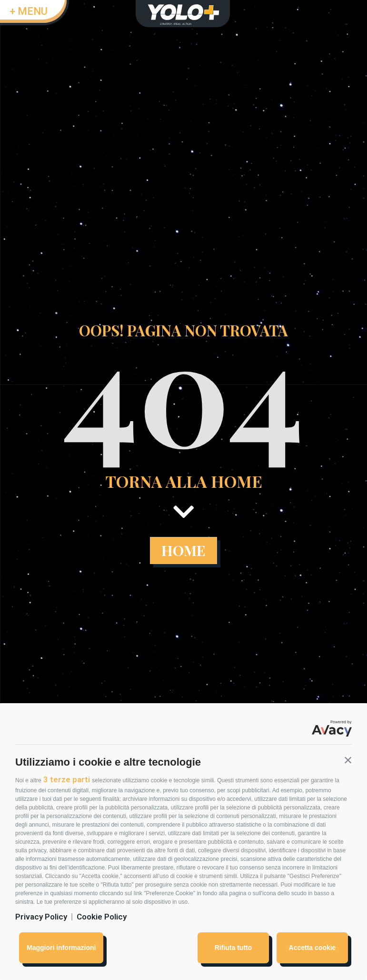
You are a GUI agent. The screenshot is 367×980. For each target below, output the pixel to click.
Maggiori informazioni (61, 948)
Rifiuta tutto (233, 948)
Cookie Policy (102, 917)
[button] (348, 760)
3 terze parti (67, 779)
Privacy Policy (41, 917)
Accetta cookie (312, 948)
